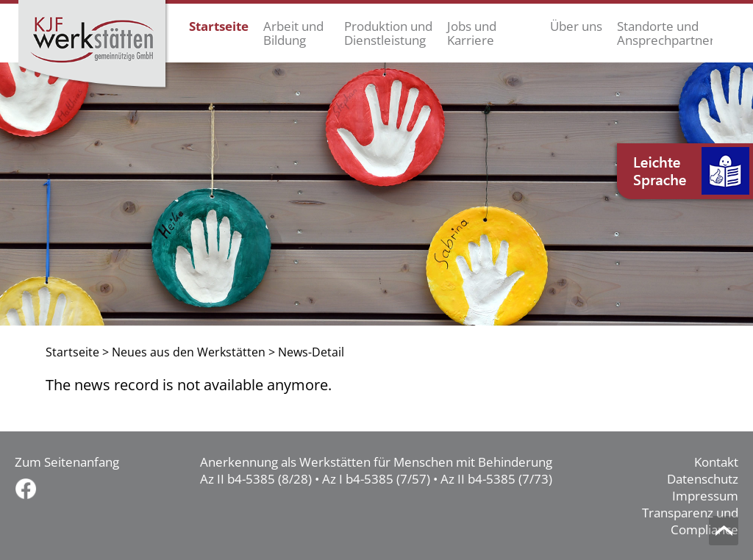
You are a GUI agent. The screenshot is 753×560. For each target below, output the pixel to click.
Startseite (219, 26)
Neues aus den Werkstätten (189, 352)
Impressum (705, 496)
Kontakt (716, 462)
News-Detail (311, 352)
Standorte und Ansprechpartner (665, 33)
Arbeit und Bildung (293, 33)
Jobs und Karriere (472, 33)
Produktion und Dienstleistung (388, 33)
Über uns (576, 26)
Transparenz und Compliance (690, 521)
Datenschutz (703, 479)
